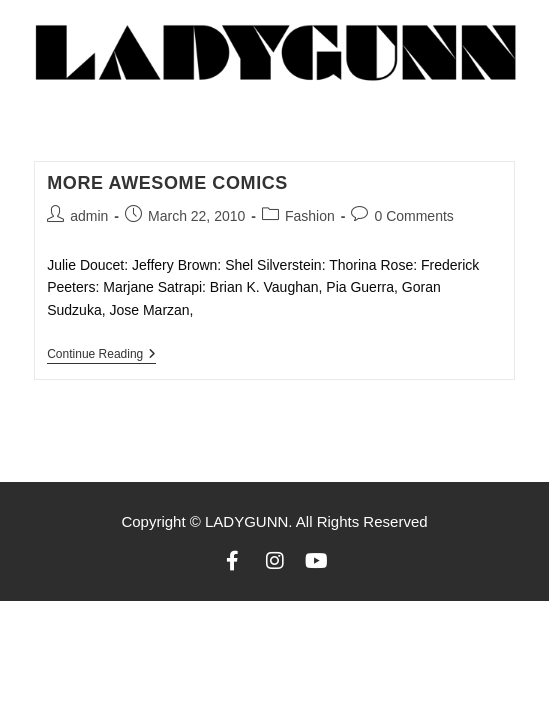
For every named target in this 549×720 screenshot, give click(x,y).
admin (89, 216)
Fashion (310, 216)
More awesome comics (167, 183)
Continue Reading (101, 354)
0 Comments (413, 216)
